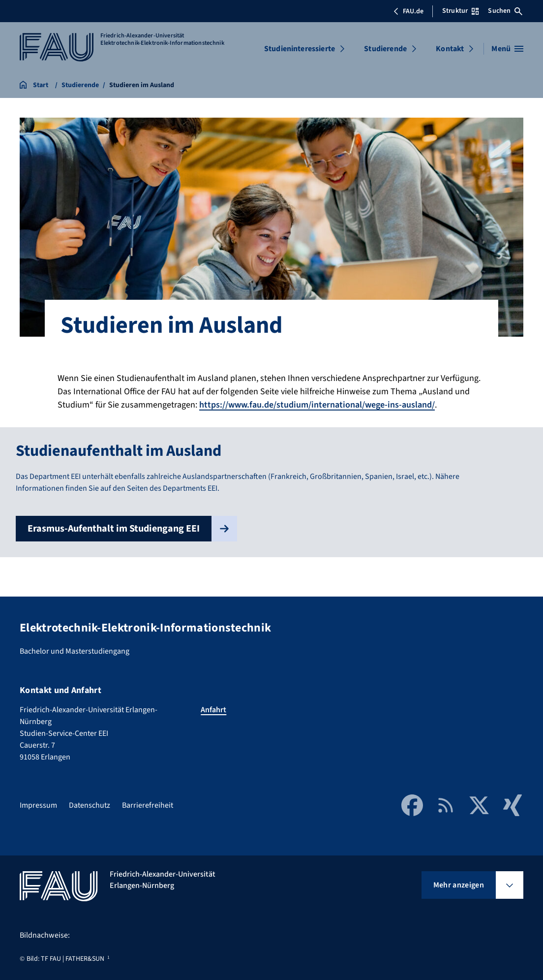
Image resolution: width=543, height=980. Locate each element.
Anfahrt (213, 710)
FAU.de (408, 11)
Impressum (38, 805)
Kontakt (450, 49)
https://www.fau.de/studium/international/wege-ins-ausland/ (317, 405)
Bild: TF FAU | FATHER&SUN (65, 959)
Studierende (385, 49)
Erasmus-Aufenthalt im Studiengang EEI (132, 529)
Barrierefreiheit (148, 805)
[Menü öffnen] (507, 49)
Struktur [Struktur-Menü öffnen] (460, 11)
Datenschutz (90, 805)
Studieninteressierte (300, 49)
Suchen (505, 11)
